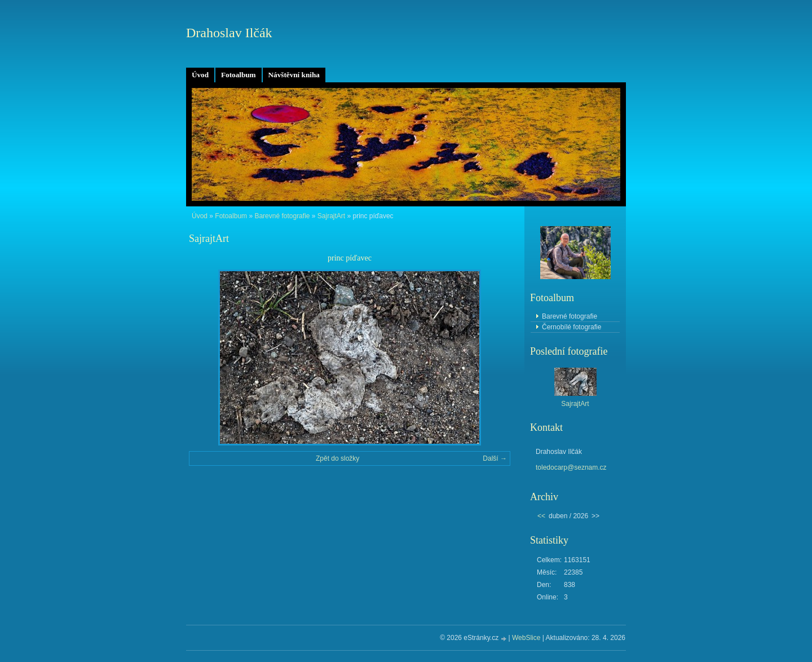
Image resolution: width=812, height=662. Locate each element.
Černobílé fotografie (572, 327)
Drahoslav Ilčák (229, 33)
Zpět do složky (337, 458)
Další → (495, 458)
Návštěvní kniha (294, 75)
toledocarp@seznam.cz (571, 467)
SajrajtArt (331, 216)
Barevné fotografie (282, 216)
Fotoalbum (239, 75)
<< (541, 516)
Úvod (200, 75)
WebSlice (526, 638)
